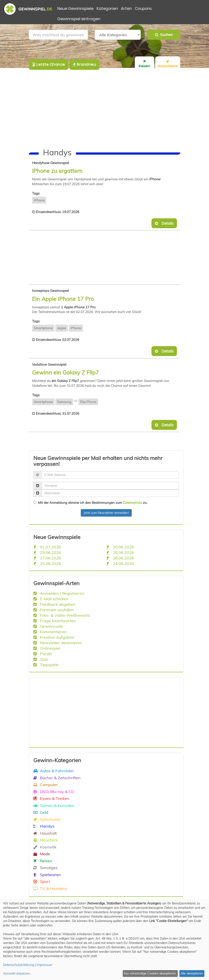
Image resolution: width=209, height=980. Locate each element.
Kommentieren (50, 632)
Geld (41, 812)
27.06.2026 (47, 558)
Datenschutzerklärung (19, 965)
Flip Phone (88, 402)
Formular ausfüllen (54, 610)
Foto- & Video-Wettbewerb (62, 615)
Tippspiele (46, 665)
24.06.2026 (120, 563)
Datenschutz (132, 503)
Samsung (64, 402)
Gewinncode (48, 626)
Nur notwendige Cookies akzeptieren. (150, 973)
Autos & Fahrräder (54, 771)
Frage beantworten (55, 621)
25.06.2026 (47, 563)
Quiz (41, 659)
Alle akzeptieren (192, 973)
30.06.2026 (120, 547)
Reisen (43, 861)
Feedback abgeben (54, 604)
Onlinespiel (47, 648)
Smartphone (43, 328)
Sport (42, 881)
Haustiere (46, 840)
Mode (42, 854)
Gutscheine (47, 819)
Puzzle (43, 654)
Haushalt (45, 833)
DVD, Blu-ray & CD (54, 792)
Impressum (44, 965)
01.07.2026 (47, 547)
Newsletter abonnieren (58, 643)
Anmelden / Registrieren (59, 593)
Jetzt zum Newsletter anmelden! (106, 513)
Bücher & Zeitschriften (57, 778)
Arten (126, 9)
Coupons (143, 9)
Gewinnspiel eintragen (79, 19)
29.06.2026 (47, 552)
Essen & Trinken (51, 798)
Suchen (164, 35)
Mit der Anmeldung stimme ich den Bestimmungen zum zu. (90, 503)
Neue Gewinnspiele (75, 9)
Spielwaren (47, 875)
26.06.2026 (120, 558)
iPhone (39, 200)
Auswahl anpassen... (17, 973)
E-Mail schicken (51, 599)
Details (164, 223)
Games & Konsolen (54, 805)
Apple (62, 328)
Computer (46, 785)
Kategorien (107, 9)
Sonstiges (46, 868)
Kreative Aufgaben (54, 637)
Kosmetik (45, 847)
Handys (44, 826)
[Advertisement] (104, 108)
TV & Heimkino (50, 888)
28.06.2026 (120, 552)
